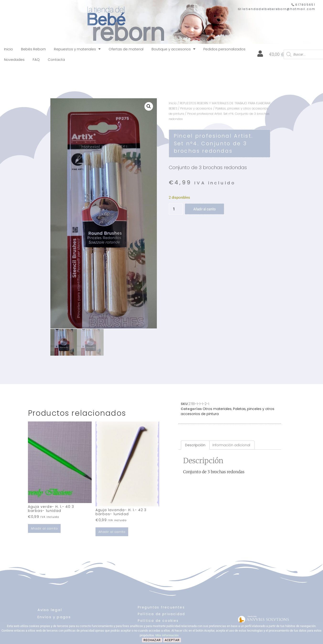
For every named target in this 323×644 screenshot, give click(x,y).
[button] (149, 106)
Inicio (8, 49)
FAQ (36, 60)
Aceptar (172, 640)
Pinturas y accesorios (196, 108)
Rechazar (152, 640)
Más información (167, 635)
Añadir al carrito (204, 209)
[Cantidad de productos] (176, 209)
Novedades (14, 60)
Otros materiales (217, 408)
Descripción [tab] (195, 445)
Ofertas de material (126, 49)
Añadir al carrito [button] (44, 528)
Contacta (56, 60)
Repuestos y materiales (77, 49)
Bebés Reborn (33, 49)
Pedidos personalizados (224, 49)
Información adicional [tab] (231, 445)
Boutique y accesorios (173, 49)
